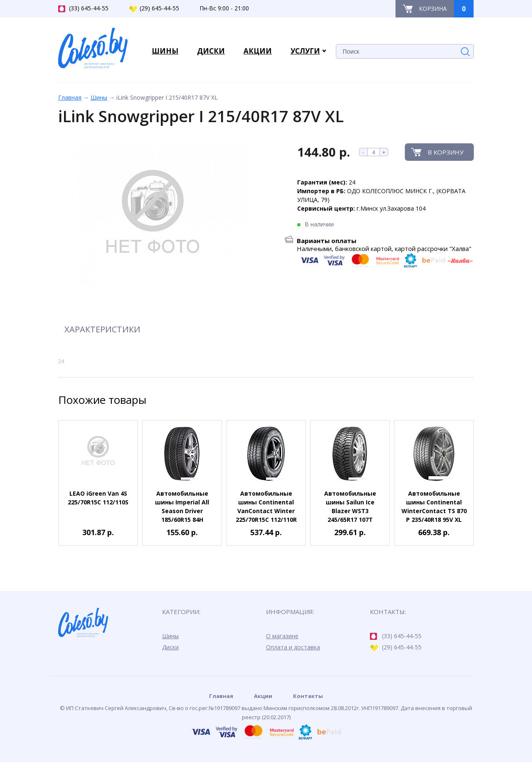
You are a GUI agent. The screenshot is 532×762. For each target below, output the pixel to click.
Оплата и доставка (293, 647)
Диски (170, 647)
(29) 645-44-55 (154, 8)
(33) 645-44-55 (83, 8)
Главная (70, 97)
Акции (263, 696)
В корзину (446, 152)
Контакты (308, 696)
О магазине (282, 636)
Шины (99, 97)
